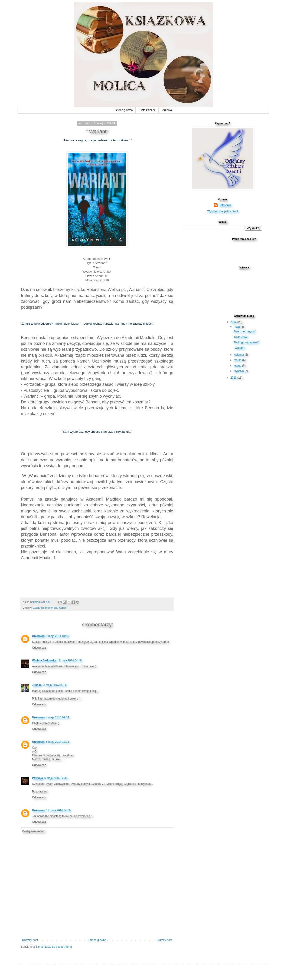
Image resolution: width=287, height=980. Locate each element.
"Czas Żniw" (240, 337)
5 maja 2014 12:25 (57, 742)
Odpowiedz (39, 648)
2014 (234, 322)
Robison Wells (49, 608)
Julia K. (37, 685)
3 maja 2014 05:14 (55, 685)
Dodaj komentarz (34, 831)
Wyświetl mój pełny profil (222, 211)
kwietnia (239, 355)
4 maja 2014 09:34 (57, 717)
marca (238, 360)
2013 (234, 378)
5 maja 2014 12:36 (56, 778)
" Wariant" (239, 348)
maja (237, 327)
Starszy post (164, 940)
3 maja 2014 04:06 (57, 636)
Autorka (167, 110)
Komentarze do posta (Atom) (54, 947)
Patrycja (38, 778)
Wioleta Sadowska (45, 660)
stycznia (239, 371)
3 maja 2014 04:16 (70, 660)
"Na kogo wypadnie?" (246, 342)
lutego (238, 366)
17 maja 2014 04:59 (58, 810)
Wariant (63, 608)
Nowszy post (30, 940)
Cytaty (36, 608)
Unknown (38, 636)
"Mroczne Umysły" (244, 331)
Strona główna (124, 110)
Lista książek (148, 110)
